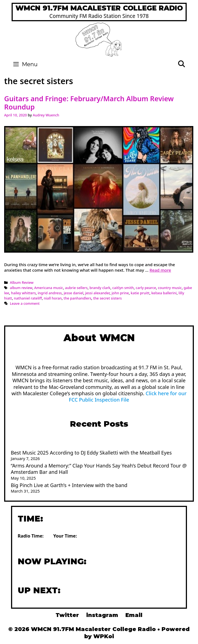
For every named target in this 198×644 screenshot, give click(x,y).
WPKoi (104, 636)
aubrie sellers (76, 288)
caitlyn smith (123, 288)
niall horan (53, 298)
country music (170, 288)
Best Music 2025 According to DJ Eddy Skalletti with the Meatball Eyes (91, 453)
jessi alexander (98, 293)
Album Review (22, 282)
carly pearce (146, 288)
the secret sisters (107, 298)
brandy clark (100, 288)
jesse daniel (74, 293)
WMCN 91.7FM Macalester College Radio (99, 8)
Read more (160, 270)
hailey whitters (23, 293)
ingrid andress (50, 293)
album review (21, 288)
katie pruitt (140, 293)
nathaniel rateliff (28, 298)
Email (134, 615)
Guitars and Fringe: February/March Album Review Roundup (89, 103)
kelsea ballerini (164, 293)
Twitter (67, 615)
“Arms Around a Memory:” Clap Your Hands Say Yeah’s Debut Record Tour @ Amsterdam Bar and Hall (99, 469)
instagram (102, 615)
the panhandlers (77, 298)
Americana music (49, 288)
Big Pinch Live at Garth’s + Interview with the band (69, 485)
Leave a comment (25, 303)
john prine (120, 293)
